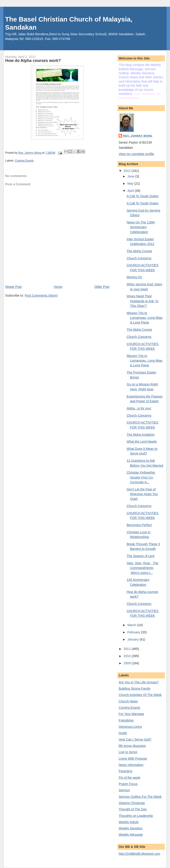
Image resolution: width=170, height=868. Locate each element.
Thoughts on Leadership (136, 816)
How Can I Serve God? (135, 739)
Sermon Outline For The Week (140, 797)
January (133, 639)
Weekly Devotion (130, 828)
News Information (131, 765)
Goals (123, 733)
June (131, 176)
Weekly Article (129, 822)
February (134, 632)
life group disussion (132, 746)
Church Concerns (139, 258)
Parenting (125, 771)
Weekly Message (131, 835)
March (132, 625)
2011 (127, 649)
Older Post (102, 287)
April (131, 191)
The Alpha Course (139, 251)
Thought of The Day (133, 809)
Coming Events (24, 161)
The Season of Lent (141, 556)
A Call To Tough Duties (143, 196)
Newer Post (13, 287)
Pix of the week (129, 778)
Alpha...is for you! (139, 408)
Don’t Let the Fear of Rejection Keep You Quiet (142, 494)
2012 (127, 171)
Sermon (124, 790)
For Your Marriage (131, 714)
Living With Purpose (133, 759)
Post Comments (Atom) (41, 295)
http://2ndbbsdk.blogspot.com (139, 854)
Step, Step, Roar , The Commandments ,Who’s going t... (142, 568)
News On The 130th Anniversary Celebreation (141, 227)
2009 (127, 663)
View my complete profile (136, 154)
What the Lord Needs (142, 442)
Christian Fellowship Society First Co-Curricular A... (141, 477)
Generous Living (130, 727)
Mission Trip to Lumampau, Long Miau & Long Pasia (145, 318)
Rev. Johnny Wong (138, 136)
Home (58, 287)
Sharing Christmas (132, 803)
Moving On (134, 277)
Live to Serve (128, 752)
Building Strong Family (135, 689)
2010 (127, 656)
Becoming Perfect (139, 525)
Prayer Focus (128, 784)
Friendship (126, 720)
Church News (128, 701)
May (131, 184)
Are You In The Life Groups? (139, 682)
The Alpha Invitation (141, 435)
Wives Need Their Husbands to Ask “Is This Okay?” (142, 301)
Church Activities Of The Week (140, 695)
